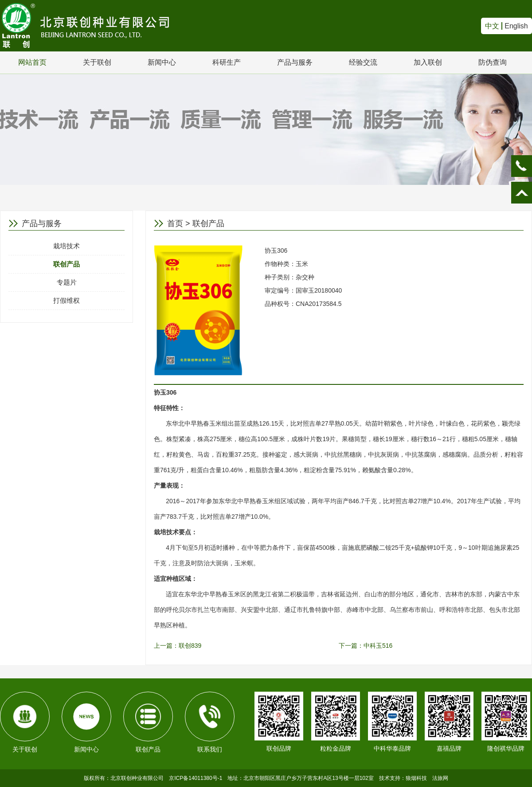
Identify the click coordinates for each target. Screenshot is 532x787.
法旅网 (440, 778)
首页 (175, 223)
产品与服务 (295, 62)
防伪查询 (493, 62)
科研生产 (227, 62)
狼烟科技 (416, 778)
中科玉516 (378, 646)
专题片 (67, 282)
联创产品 (66, 264)
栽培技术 (66, 246)
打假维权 (66, 300)
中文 (492, 26)
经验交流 (363, 62)
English (516, 26)
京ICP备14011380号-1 (196, 778)
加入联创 (428, 62)
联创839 (190, 646)
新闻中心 (162, 62)
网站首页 (32, 62)
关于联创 (97, 62)
